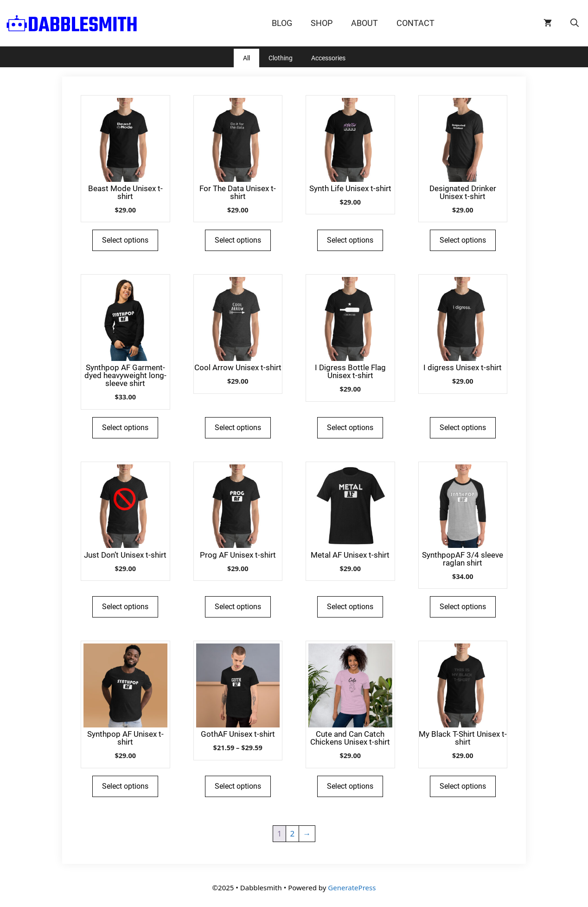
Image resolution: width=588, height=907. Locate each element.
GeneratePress (352, 888)
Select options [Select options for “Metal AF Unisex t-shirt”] (350, 607)
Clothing (281, 58)
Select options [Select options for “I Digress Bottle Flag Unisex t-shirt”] (350, 428)
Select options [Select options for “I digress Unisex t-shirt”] (463, 428)
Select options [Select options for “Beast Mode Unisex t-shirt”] (125, 240)
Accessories (328, 58)
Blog (282, 23)
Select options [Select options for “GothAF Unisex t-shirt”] (238, 786)
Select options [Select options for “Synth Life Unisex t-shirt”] (350, 240)
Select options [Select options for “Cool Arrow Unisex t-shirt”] (238, 428)
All (246, 58)
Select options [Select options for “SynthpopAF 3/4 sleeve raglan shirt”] (463, 607)
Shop (322, 23)
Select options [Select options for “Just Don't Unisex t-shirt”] (125, 607)
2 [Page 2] (293, 833)
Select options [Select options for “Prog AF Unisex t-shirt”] (238, 607)
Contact (415, 23)
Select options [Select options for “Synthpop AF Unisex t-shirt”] (125, 786)
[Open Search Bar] (575, 23)
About (364, 23)
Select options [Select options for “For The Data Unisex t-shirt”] (238, 240)
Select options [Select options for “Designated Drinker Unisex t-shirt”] (463, 240)
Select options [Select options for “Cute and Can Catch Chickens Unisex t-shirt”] (350, 786)
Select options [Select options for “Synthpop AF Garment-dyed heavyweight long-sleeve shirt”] (125, 428)
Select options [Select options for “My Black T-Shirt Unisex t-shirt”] (463, 786)
